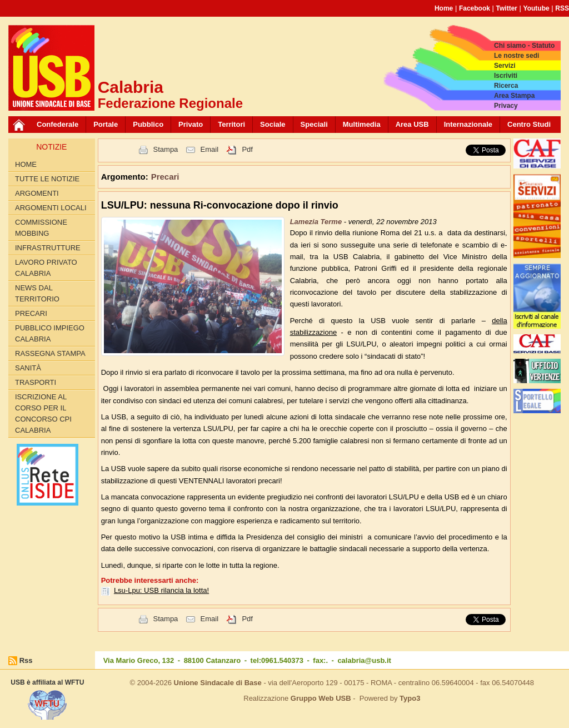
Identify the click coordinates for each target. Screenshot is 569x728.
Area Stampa (514, 96)
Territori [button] (231, 124)
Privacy (506, 106)
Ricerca (506, 86)
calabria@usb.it (364, 660)
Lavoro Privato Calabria (46, 268)
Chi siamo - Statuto (524, 46)
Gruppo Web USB (321, 698)
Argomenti (37, 193)
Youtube (536, 8)
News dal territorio (37, 293)
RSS (562, 8)
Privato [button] (191, 124)
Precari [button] (165, 177)
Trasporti (36, 382)
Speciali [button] (314, 124)
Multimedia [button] (362, 124)
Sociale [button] (273, 124)
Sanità (28, 368)
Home (444, 8)
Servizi (505, 66)
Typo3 (410, 698)
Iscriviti (506, 76)
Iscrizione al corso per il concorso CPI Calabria (43, 413)
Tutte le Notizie (47, 179)
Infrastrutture (48, 248)
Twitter (507, 8)
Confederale (58, 124)
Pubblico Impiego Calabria (50, 333)
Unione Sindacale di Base (218, 683)
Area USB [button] (412, 124)
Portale (106, 124)
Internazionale (468, 124)
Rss (26, 660)
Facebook (475, 8)
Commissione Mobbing (41, 228)
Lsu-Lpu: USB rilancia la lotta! (161, 590)
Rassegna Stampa (50, 353)
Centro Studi (529, 124)
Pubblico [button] (148, 124)
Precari (31, 313)
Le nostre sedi (516, 56)
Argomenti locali (51, 208)
